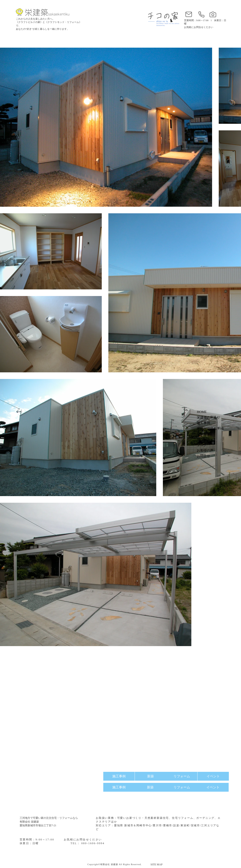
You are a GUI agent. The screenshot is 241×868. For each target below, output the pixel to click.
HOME (202, 412)
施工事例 (203, 423)
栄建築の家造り (208, 417)
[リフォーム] (182, 776)
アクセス (203, 439)
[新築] (151, 776)
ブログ (202, 445)
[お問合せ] (189, 14)
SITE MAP (156, 864)
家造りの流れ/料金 (211, 428)
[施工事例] (119, 776)
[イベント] (213, 776)
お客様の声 (205, 450)
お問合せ (203, 456)
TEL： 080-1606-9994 (87, 843)
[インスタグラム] (213, 14)
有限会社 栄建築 (29, 822)
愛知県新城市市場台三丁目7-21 (38, 825)
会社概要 (203, 434)
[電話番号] (201, 14)
